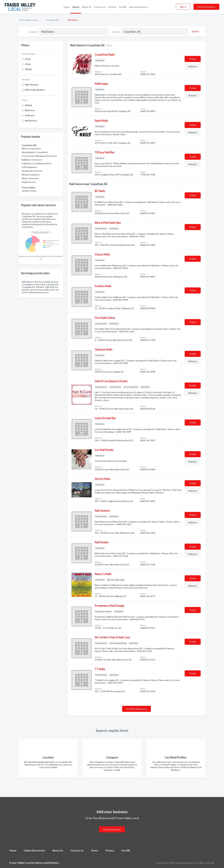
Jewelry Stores (29, 191)
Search (76, 7)
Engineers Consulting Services (37, 163)
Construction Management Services (39, 156)
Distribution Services (32, 171)
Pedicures (30, 115)
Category (33, 32)
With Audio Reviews (35, 90)
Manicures (30, 110)
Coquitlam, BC (52, 20)
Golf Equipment (29, 167)
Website (193, 66)
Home (67, 7)
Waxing (28, 105)
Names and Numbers (47, 863)
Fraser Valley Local (28, 20)
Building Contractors (32, 160)
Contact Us (100, 7)
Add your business (138, 7)
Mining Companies (31, 175)
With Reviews (32, 85)
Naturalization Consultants (35, 152)
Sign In (183, 7)
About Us (87, 7)
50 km (28, 64)
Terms (94, 850)
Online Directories (34, 850)
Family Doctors (29, 182)
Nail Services (31, 120)
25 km (28, 59)
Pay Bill (123, 7)
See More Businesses (136, 709)
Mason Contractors (31, 148)
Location (116, 32)
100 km (28, 69)
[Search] (195, 31)
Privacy (110, 850)
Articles (112, 7)
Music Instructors (30, 178)
